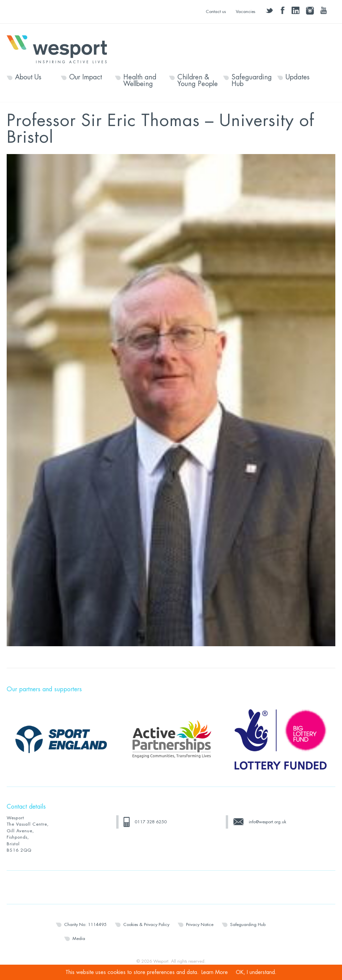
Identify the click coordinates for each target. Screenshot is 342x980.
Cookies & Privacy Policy (146, 924)
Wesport (60, 49)
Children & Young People (198, 81)
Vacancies (245, 12)
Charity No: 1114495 (85, 924)
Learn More (215, 972)
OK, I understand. (256, 972)
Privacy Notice (200, 924)
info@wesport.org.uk (268, 822)
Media (79, 938)
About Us (28, 77)
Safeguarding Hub (252, 81)
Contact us (216, 12)
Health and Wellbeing (140, 81)
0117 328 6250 (151, 822)
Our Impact (85, 77)
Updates (298, 77)
